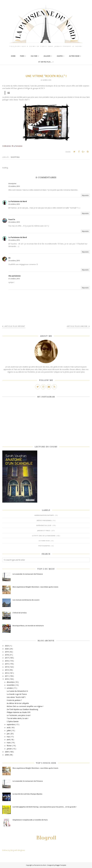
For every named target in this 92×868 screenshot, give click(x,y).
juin (8, 734)
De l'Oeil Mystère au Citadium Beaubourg (22, 709)
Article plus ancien (77, 326)
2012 (7, 673)
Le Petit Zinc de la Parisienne (44, 536)
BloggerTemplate (61, 865)
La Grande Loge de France (17, 694)
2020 (7, 649)
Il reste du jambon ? (14, 700)
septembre (11, 724)
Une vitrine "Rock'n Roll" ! (16, 697)
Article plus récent (15, 326)
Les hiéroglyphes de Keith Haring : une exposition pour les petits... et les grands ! (44, 807)
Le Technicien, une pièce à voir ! (19, 715)
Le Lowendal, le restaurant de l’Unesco (28, 574)
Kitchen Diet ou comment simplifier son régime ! (25, 706)
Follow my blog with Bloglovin (14, 850)
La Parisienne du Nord (18, 201)
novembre (11, 685)
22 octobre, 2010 (14, 186)
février (9, 746)
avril (9, 740)
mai (8, 737)
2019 (7, 652)
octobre (10, 688)
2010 (7, 679)
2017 (7, 658)
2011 (7, 676)
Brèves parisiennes (44, 520)
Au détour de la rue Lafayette (18, 703)
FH (9, 258)
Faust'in (12, 219)
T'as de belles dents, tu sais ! (18, 718)
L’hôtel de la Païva (20, 613)
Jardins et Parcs (44, 531)
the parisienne (14, 276)
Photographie (44, 546)
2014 (7, 667)
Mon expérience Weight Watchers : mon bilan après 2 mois (35, 587)
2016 (7, 661)
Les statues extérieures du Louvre (26, 600)
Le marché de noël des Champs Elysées (27, 794)
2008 (7, 755)
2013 (7, 670)
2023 (7, 646)
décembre (11, 682)
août (9, 727)
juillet (9, 731)
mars (9, 743)
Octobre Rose (44, 541)
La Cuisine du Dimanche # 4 (17, 691)
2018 (7, 655)
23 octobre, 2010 (14, 261)
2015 (7, 664)
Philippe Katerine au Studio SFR (19, 712)
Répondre (85, 195)
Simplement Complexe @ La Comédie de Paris (30, 820)
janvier (9, 749)
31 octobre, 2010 (14, 279)
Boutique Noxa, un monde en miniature (28, 626)
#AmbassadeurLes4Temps (44, 515)
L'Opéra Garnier (13, 721)
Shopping (15, 157)
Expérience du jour (44, 525)
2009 (7, 752)
